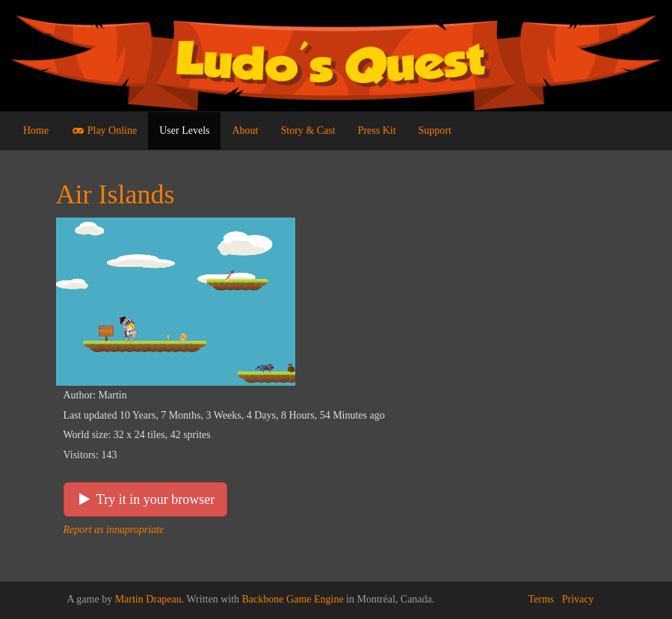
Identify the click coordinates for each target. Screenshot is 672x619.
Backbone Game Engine (293, 599)
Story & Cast (308, 130)
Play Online (104, 130)
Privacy (578, 599)
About (245, 130)
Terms (541, 599)
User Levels (184, 130)
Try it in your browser (146, 499)
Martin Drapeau (148, 599)
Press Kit (377, 130)
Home (36, 130)
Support (435, 130)
